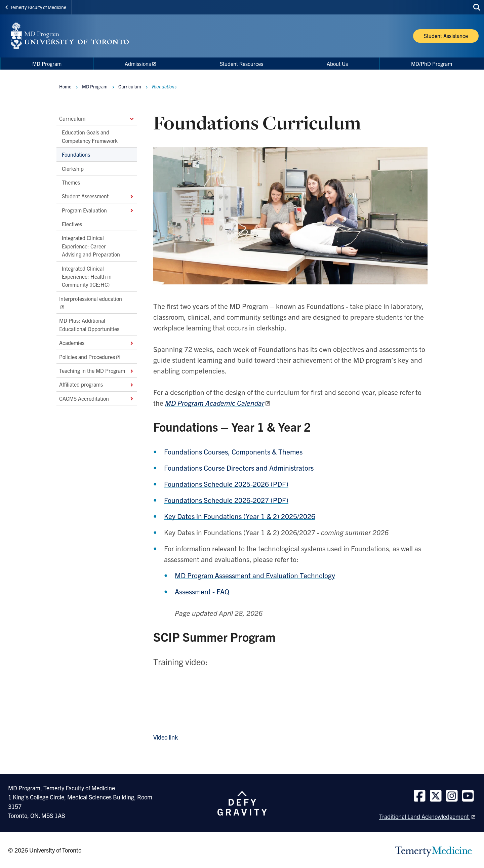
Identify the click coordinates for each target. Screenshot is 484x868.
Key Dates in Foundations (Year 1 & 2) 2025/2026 (240, 516)
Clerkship (73, 168)
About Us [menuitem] (337, 64)
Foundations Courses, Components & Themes (233, 451)
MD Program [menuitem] (47, 64)
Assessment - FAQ (202, 591)
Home (65, 86)
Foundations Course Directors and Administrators (240, 468)
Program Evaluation (98, 210)
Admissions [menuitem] (138, 64)
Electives (72, 224)
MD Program (95, 86)
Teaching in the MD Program (97, 370)
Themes (71, 182)
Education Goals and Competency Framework (90, 136)
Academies (97, 343)
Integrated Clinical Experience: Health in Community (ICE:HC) (87, 277)
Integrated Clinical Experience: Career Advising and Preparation (91, 246)
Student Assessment (98, 196)
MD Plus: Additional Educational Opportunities (89, 325)
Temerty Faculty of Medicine (36, 7)
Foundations (76, 154)
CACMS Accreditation (97, 398)
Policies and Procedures (87, 357)
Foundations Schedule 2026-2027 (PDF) (226, 500)
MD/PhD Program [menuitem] (432, 64)
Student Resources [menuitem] (241, 64)
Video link (166, 737)
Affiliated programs (97, 385)
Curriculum (97, 118)
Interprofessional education (91, 299)
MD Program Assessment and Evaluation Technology (255, 575)
